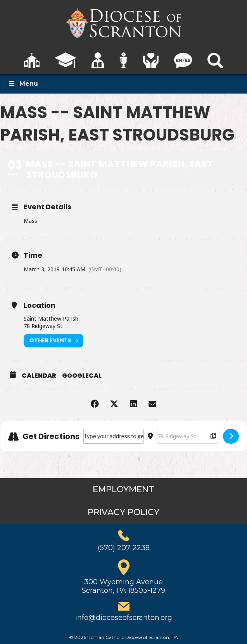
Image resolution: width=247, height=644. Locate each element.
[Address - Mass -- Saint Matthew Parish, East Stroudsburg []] (114, 436)
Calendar (39, 376)
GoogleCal (82, 376)
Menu (23, 84)
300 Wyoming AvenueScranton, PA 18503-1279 (123, 586)
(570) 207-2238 (124, 548)
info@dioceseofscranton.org (124, 618)
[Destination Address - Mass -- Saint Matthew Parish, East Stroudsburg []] (188, 436)
